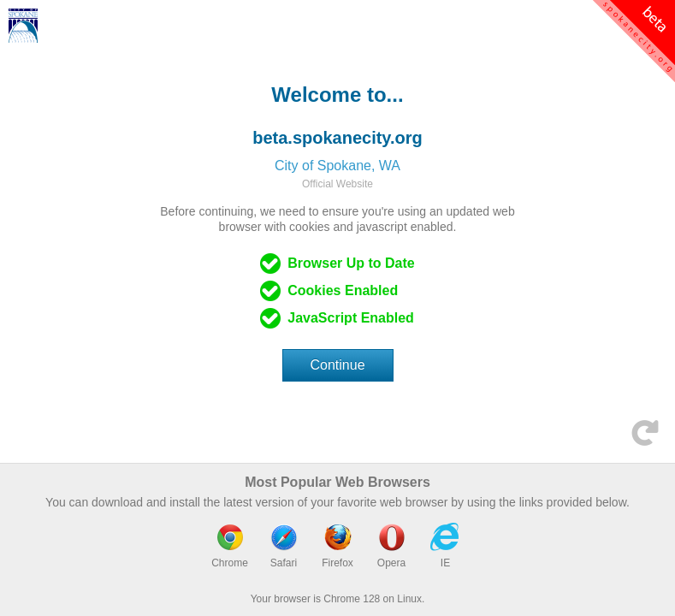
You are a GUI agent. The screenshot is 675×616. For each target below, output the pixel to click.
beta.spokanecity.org (337, 138)
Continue (338, 365)
